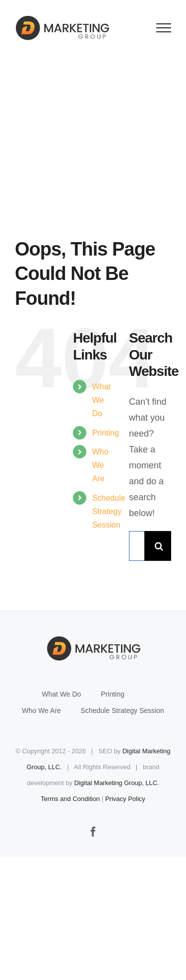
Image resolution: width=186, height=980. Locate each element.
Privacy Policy (125, 799)
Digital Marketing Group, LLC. (117, 783)
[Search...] (137, 546)
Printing (106, 433)
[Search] (159, 546)
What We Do (101, 400)
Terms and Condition (70, 799)
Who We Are (100, 465)
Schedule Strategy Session (109, 511)
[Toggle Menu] (164, 28)
